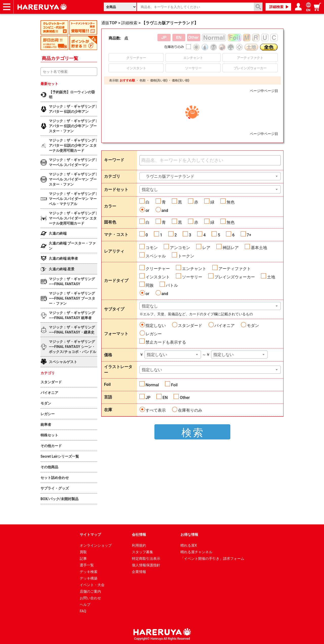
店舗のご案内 (90, 591)
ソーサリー (192, 277)
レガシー (154, 334)
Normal (152, 385)
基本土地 (259, 248)
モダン (253, 326)
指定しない (156, 326)
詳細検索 (276, 7)
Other (185, 398)
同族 (150, 285)
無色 (231, 202)
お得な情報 (189, 535)
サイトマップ (90, 535)
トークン (186, 256)
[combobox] (210, 176)
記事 (83, 559)
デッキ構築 (89, 578)
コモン (152, 248)
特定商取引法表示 (146, 559)
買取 (83, 552)
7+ (249, 235)
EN (165, 398)
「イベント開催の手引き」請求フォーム (212, 559)
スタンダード (190, 326)
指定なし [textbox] (150, 190)
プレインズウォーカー (235, 277)
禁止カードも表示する (166, 342)
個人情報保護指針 (146, 565)
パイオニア (225, 326)
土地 (271, 277)
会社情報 (139, 535)
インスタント (158, 277)
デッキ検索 (89, 572)
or (147, 210)
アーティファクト (235, 269)
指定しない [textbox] (157, 355)
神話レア (231, 248)
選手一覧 (87, 565)
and (165, 210)
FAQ (83, 611)
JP (148, 398)
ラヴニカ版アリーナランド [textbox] (168, 176)
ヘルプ (85, 605)
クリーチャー (158, 269)
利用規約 (139, 545)
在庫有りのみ (190, 410)
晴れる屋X (189, 545)
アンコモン (180, 248)
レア (206, 248)
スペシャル (156, 256)
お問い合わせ (90, 598)
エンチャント (194, 269)
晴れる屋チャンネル (196, 552)
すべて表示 (156, 410)
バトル (172, 285)
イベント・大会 (92, 585)
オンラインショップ (96, 545)
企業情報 (139, 572)
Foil (174, 385)
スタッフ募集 (143, 552)
